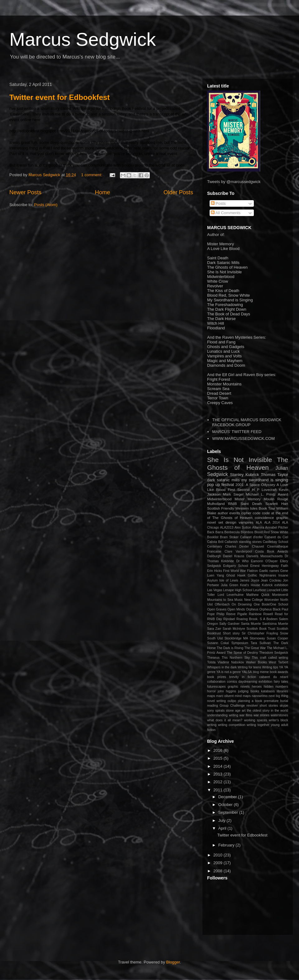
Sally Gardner (229, 624)
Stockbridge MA (236, 638)
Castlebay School (275, 542)
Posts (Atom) (46, 205)
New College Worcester (262, 600)
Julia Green (230, 585)
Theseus (213, 658)
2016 (218, 750)
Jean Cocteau (271, 580)
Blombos (247, 532)
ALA (259, 523)
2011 (218, 790)
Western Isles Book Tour (255, 508)
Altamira (258, 528)
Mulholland (216, 504)
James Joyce (250, 580)
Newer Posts (25, 192)
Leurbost (259, 590)
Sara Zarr (214, 629)
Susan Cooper (277, 638)
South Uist (215, 638)
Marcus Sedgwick (83, 39)
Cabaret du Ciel (276, 537)
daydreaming (248, 682)
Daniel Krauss (234, 556)
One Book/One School (271, 604)
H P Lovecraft (264, 490)
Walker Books (256, 662)
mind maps (243, 696)
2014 (218, 766)
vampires (246, 522)
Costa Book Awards (272, 551)
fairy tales (281, 682)
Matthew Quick (258, 595)
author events (229, 513)
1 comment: (93, 175)
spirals (220, 711)
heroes (257, 687)
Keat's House (250, 585)
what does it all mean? (225, 720)
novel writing (216, 701)
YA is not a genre (229, 672)
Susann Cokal (218, 643)
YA (281, 667)
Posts (218, 203)
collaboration (216, 682)
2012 (218, 782)
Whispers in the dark (222, 667)
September (229, 812)
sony (211, 711)
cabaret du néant (274, 677)
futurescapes (216, 687)
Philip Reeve (226, 614)
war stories (261, 715)
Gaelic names (269, 571)
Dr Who (243, 561)
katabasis (268, 691)
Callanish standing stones (243, 542)
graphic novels (239, 687)
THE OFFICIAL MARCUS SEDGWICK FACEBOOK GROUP (247, 422)
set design (227, 522)
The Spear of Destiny (242, 653)
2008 (218, 871)
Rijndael (229, 619)
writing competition (232, 725)
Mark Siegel (233, 494)
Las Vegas (215, 590)
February (227, 845)
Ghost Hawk (236, 575)
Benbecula (232, 532)
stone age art (236, 711)
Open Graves (217, 609)
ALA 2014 (272, 523)
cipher (246, 513)
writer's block (278, 720)
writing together (258, 725)
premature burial (276, 701)
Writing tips (270, 667)
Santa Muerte (251, 624)
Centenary (215, 547)
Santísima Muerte (275, 624)
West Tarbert (278, 662)
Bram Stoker (229, 537)
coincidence (264, 518)
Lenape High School (238, 590)
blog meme (261, 672)
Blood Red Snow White (271, 532)
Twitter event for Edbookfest (59, 97)
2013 (218, 774)
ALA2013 (227, 528)
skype (284, 706)
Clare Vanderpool (238, 551)
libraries (282, 691)
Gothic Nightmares (262, 575)
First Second (239, 490)
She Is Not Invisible (240, 460)
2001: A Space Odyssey (255, 485)
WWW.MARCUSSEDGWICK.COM (243, 438)
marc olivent (225, 696)
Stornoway (257, 638)
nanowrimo (260, 696)
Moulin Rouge (276, 499)
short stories (269, 706)
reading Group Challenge (226, 706)
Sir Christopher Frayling (260, 633)
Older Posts (178, 192)
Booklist (213, 537)
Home (103, 192)
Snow (284, 633)
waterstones (279, 715)
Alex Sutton (243, 528)
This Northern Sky (235, 658)
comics (232, 682)
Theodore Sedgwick (274, 653)
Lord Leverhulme (230, 595)
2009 (218, 863)
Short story (231, 633)
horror (211, 691)
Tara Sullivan (261, 643)
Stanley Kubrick (245, 475)
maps (211, 696)
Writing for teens (249, 667)
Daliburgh (214, 556)
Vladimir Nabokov (231, 662)
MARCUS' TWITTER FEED (237, 432)
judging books (249, 691)
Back (211, 532)
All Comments (226, 213)
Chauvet (258, 547)
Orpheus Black (270, 609)
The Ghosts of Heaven (248, 464)
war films (246, 715)
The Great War (255, 648)
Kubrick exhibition (275, 585)
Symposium (240, 643)
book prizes (217, 677)
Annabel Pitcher (277, 528)
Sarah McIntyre (234, 629)
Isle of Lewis (229, 580)
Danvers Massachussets (265, 556)
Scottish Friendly (221, 508)
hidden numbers (276, 687)
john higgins (227, 691)
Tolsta (211, 662)
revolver (252, 706)
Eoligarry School (236, 566)
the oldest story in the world (267, 711)
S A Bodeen (269, 619)
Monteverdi (280, 595)
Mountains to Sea (220, 600)
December (228, 797)
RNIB (233, 504)
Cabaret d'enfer (252, 537)
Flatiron (252, 571)
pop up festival (221, 485)
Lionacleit (273, 590)
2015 (218, 758)
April (223, 828)
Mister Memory (248, 499)
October (226, 805)
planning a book (250, 701)
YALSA (247, 672)
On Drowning (242, 604)
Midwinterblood (219, 499)
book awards (279, 672)
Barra (219, 532)
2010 (218, 855)
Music (239, 600)
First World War (234, 571)
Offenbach (222, 604)
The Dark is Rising (230, 648)
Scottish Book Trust (261, 629)
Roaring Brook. (247, 619)
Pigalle (242, 614)
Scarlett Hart (277, 504)
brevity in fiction (243, 677)
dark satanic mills (223, 480)
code (256, 513)
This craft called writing (270, 658)
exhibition (265, 682)
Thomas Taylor (275, 475)
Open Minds (236, 609)
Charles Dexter (237, 547)
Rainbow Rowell (261, 614)
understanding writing (223, 715)
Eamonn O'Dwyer (264, 561)
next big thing (278, 696)
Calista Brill (215, 542)
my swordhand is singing (265, 480)
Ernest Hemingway (264, 566)
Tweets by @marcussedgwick (234, 182)
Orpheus (252, 609)
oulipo (232, 701)
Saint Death (251, 504)
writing (212, 725)
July (223, 820)
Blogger (173, 962)
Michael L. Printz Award (267, 494)
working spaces (255, 720)
